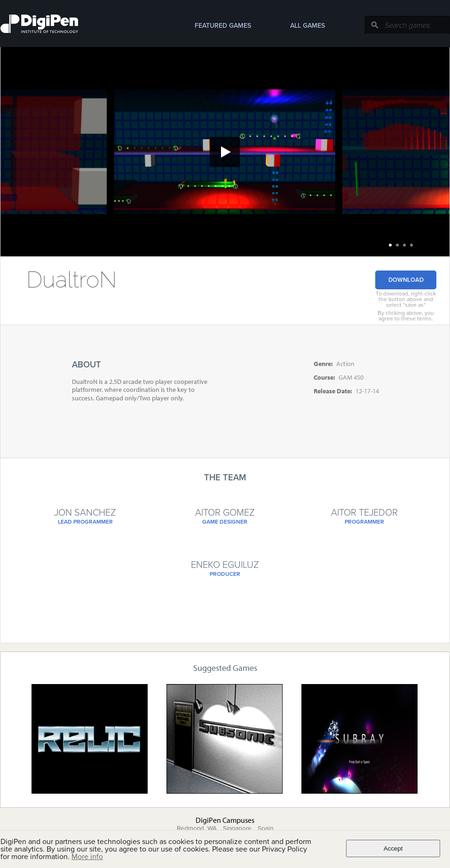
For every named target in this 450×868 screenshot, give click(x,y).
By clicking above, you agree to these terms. (406, 316)
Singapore (237, 828)
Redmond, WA (197, 828)
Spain (265, 828)
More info (87, 857)
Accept (393, 848)
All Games (308, 26)
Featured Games (223, 26)
